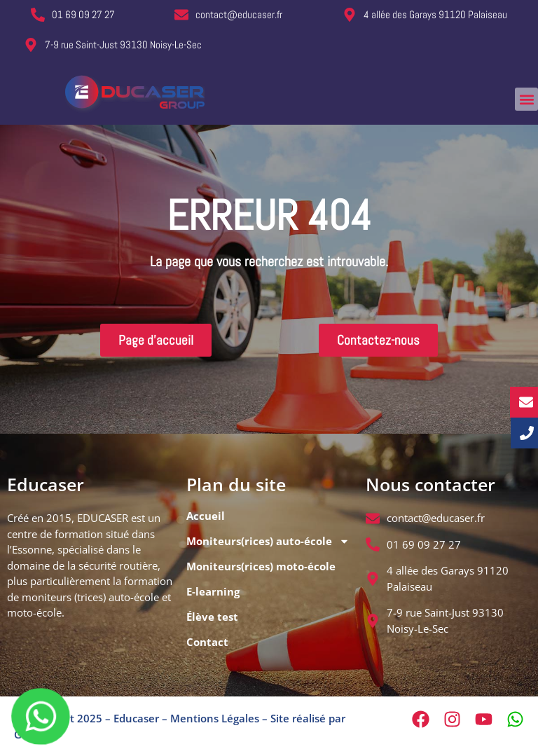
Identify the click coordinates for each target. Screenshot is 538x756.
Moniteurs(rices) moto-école (261, 566)
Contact (207, 642)
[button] (526, 99)
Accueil (206, 516)
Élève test (212, 617)
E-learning (213, 591)
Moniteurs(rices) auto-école (268, 541)
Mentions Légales (215, 718)
